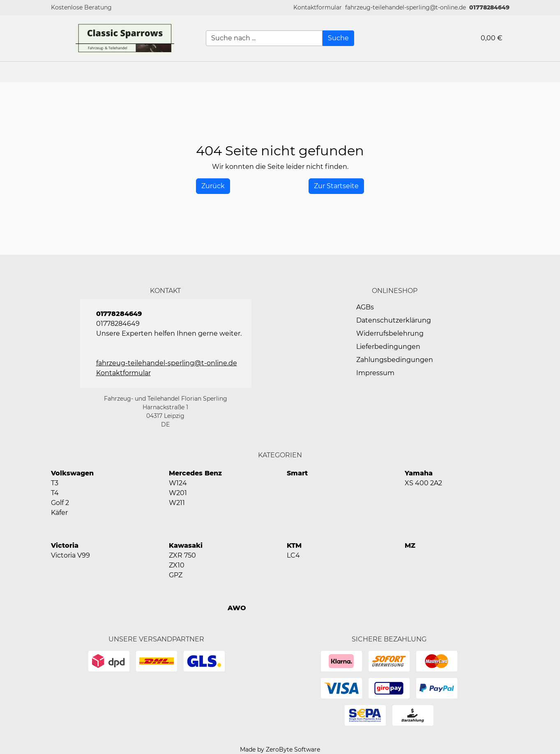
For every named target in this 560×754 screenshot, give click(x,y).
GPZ (176, 575)
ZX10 (177, 565)
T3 (55, 483)
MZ (410, 545)
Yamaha (419, 473)
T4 (55, 493)
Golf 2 (60, 503)
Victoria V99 (70, 555)
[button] (318, 8)
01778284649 (489, 7)
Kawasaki (186, 545)
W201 (178, 493)
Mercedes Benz (195, 473)
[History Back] (213, 186)
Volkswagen (72, 473)
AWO (237, 608)
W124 (178, 483)
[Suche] (338, 38)
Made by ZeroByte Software (280, 749)
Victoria (65, 545)
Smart (297, 473)
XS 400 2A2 (423, 483)
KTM (294, 545)
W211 (177, 503)
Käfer (59, 513)
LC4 (293, 555)
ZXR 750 (182, 555)
